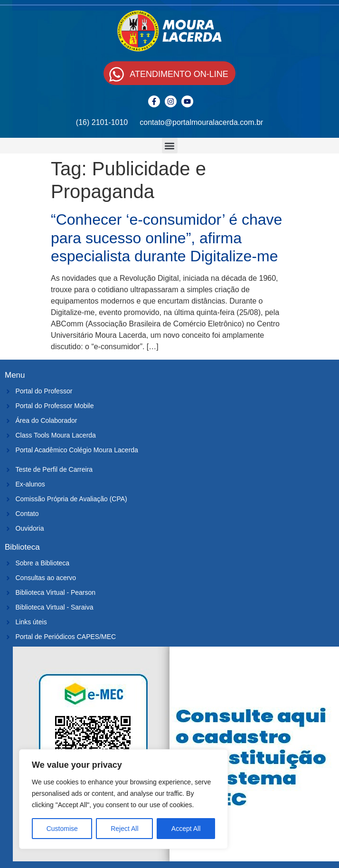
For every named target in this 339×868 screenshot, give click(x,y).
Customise (62, 829)
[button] (170, 146)
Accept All (186, 829)
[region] (123, 799)
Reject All (124, 829)
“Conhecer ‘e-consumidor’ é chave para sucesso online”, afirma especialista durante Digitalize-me (166, 238)
